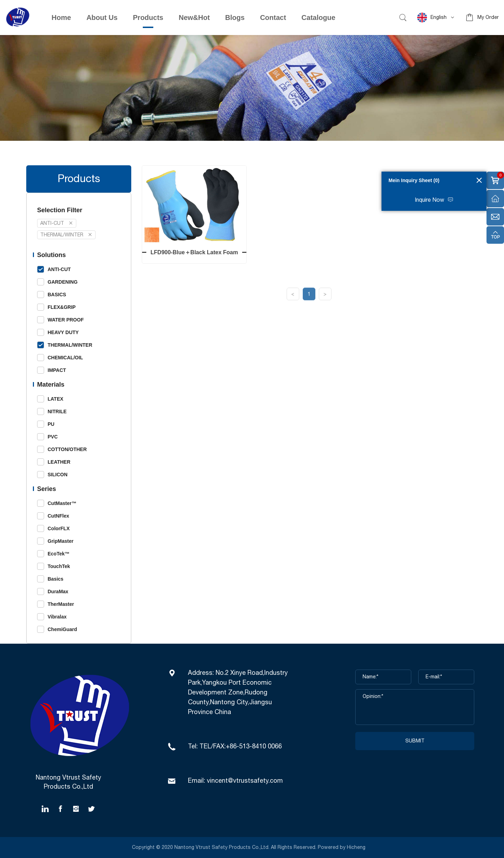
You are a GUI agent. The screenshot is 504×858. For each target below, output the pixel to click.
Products (148, 18)
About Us (102, 18)
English (432, 18)
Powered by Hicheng (342, 847)
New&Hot (194, 18)
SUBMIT (415, 741)
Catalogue (318, 18)
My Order (488, 18)
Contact (273, 18)
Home (61, 18)
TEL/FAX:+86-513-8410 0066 (241, 747)
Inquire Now (429, 200)
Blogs (235, 18)
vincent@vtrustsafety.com (245, 781)
